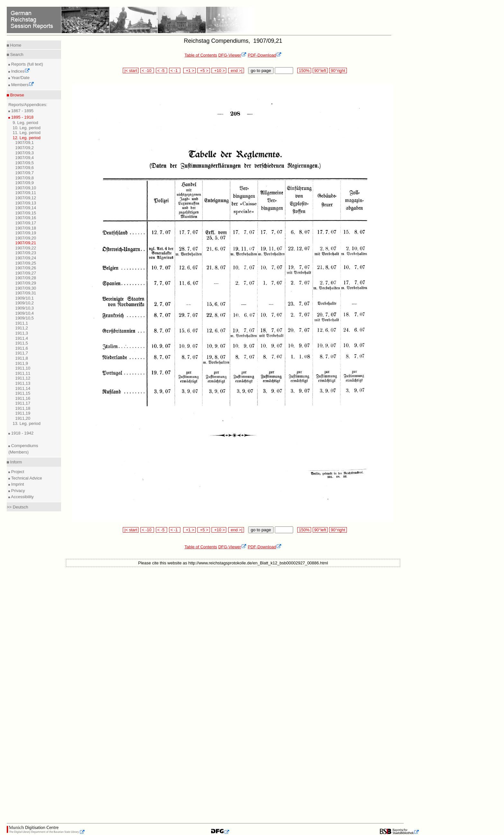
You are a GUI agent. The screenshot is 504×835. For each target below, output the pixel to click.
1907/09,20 (26, 238)
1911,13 (23, 383)
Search (16, 54)
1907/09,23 (26, 253)
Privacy (17, 491)
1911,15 (23, 393)
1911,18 (23, 408)
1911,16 (23, 398)
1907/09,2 (24, 148)
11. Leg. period (27, 133)
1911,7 (22, 353)
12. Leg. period (27, 138)
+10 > (219, 71)
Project (17, 472)
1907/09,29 (26, 283)
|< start (131, 71)
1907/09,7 (24, 173)
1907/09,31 (26, 293)
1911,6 (22, 348)
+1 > (189, 71)
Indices (20, 71)
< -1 (175, 71)
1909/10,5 (24, 318)
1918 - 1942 (22, 433)
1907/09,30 (26, 288)
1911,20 (23, 418)
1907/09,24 (26, 258)
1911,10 (23, 368)
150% (304, 71)
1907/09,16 (26, 218)
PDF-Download (265, 55)
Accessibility (22, 497)
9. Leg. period (25, 123)
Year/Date (20, 78)
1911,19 (23, 413)
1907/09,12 (26, 198)
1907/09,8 (24, 178)
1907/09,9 (24, 183)
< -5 (162, 71)
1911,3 (22, 333)
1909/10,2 (24, 303)
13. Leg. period (27, 423)
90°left (320, 71)
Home (15, 45)
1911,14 (23, 388)
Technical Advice (26, 478)
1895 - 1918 (22, 117)
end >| (236, 71)
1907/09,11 (26, 193)
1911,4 (22, 338)
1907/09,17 (26, 223)
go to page (261, 71)
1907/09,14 (26, 208)
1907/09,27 (26, 273)
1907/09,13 (26, 203)
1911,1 (22, 323)
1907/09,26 (26, 268)
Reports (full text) (27, 64)
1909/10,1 (24, 298)
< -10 (147, 71)
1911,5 (22, 343)
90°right (338, 71)
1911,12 (23, 378)
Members (22, 85)
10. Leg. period (27, 128)
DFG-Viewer (232, 55)
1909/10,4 (24, 313)
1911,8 (22, 358)
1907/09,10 (26, 188)
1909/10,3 (24, 308)
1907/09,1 (24, 143)
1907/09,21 (26, 243)
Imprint (17, 484)
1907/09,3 (24, 153)
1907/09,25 (26, 263)
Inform (15, 462)
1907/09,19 (26, 233)
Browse (17, 95)
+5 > (204, 71)
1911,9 (22, 363)
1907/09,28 (26, 278)
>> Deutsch (18, 507)
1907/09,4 (24, 158)
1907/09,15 (26, 213)
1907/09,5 (24, 163)
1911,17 (23, 403)
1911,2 (22, 328)
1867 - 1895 (22, 111)
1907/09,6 (24, 168)
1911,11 (23, 373)
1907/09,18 (26, 228)
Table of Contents (201, 55)
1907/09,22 (26, 248)
